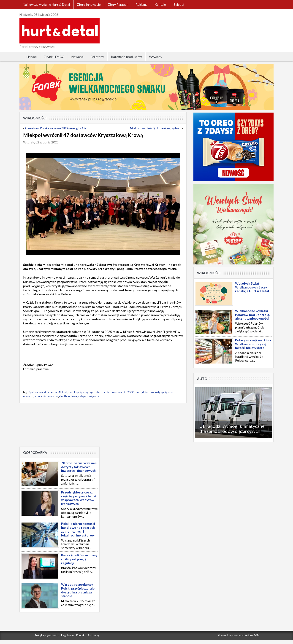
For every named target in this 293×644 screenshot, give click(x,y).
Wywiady (156, 57)
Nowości (77, 57)
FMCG (130, 392)
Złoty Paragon (118, 4)
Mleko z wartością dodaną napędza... (155, 128)
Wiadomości (35, 118)
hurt (138, 392)
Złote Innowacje (89, 4)
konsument (118, 392)
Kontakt (160, 4)
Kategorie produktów (126, 57)
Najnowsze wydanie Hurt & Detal (46, 4)
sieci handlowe (68, 396)
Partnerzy (94, 635)
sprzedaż (95, 392)
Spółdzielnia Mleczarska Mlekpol (48, 392)
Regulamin (67, 635)
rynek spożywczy (78, 392)
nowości (28, 396)
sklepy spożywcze (89, 396)
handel (106, 392)
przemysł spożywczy (46, 396)
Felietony (97, 57)
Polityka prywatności (47, 635)
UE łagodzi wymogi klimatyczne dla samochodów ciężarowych (232, 428)
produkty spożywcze (162, 392)
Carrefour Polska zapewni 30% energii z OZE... (58, 128)
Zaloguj (179, 4)
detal (145, 392)
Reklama (141, 4)
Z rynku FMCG (54, 57)
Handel (32, 57)
